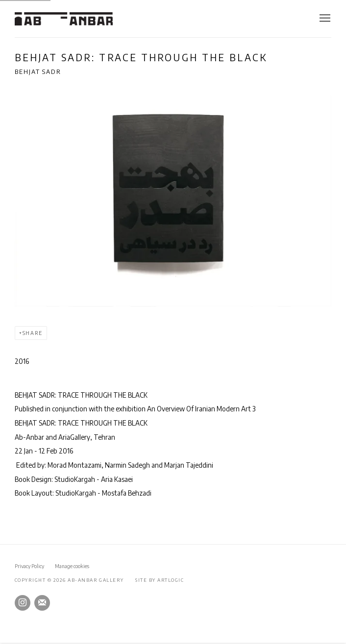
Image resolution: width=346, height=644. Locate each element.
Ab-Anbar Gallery (64, 19)
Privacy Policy (29, 566)
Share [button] (33, 333)
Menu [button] (324, 19)
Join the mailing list (42, 603)
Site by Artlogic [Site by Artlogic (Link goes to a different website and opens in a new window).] (160, 580)
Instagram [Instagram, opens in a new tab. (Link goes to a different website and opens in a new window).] (23, 603)
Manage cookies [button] (72, 566)
